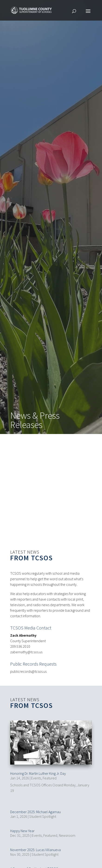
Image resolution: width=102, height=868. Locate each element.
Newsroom (67, 834)
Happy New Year (22, 829)
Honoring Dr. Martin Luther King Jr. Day (38, 772)
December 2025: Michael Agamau (35, 810)
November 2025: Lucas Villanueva (35, 848)
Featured (50, 776)
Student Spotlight (43, 815)
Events (36, 776)
